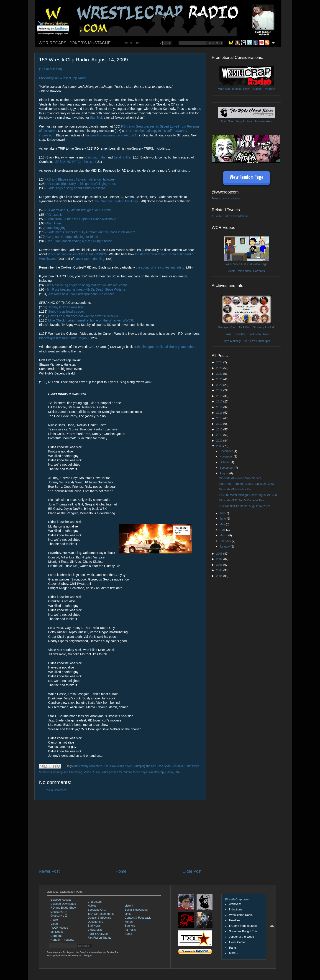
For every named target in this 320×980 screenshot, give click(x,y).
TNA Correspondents (101, 914)
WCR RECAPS (53, 43)
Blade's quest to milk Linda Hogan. (63, 338)
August (224, 473)
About (128, 934)
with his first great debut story (90, 210)
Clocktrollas (95, 930)
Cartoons (259, 271)
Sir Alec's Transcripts (257, 341)
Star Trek (96, 118)
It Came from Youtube (243, 926)
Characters (95, 902)
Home (121, 871)
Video (54, 924)
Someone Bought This (243, 931)
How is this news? (122, 766)
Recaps (223, 327)
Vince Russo (92, 772)
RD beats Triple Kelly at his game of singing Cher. (81, 184)
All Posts (130, 930)
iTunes (237, 89)
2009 (220, 446)
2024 (220, 362)
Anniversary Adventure (88, 766)
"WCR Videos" (60, 928)
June (223, 519)
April (223, 530)
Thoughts (239, 334)
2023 (220, 368)
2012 (220, 430)
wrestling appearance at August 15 (114, 135)
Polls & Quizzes (98, 934)
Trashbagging (56, 228)
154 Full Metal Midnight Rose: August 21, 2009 (249, 495)
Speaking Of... (97, 910)
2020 (220, 385)
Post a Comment (56, 790)
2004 (220, 576)
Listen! (129, 906)
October (225, 462)
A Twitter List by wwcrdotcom (230, 216)
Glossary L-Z (59, 916)
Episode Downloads (63, 904)
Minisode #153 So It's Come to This (241, 500)
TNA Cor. (244, 327)
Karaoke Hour (182, 766)
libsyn (247, 89)
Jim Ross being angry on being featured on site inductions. (87, 285)
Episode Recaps (61, 900)
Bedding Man (123, 157)
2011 (220, 435)
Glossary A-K (261, 327)
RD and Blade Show (63, 908)
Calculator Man (96, 157)
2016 (220, 407)
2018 (220, 396)
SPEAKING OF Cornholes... (75, 162)
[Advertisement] (120, 834)
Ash (106, 766)
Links (128, 914)
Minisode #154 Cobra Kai (235, 489)
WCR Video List (236, 264)
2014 (220, 418)
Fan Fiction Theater (100, 938)
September (227, 468)
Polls (266, 334)
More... (234, 953)
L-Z (272, 327)
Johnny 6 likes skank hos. (66, 307)
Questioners (95, 922)
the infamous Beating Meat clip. (116, 201)
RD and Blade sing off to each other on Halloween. (82, 179)
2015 (220, 413)
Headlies (235, 920)
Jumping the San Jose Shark (153, 766)
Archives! (235, 904)
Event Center (238, 942)
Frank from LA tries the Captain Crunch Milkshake (81, 219)
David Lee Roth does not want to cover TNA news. (83, 316)
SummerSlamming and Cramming (61, 772)
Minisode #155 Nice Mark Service (240, 478)
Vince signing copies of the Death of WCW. (78, 254)
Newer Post (49, 871)
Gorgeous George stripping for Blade (72, 237)
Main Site (224, 89)
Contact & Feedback (138, 918)
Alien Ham (54, 223)
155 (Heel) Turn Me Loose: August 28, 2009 (247, 484)
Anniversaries (263, 121)
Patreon (270, 89)
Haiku (227, 334)
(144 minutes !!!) (51, 69)
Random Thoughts (62, 940)
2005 (220, 570)
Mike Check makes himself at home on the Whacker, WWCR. (91, 320)
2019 (220, 390)
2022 (220, 374)
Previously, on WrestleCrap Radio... (64, 78)
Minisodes (244, 271)
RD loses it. (55, 215)
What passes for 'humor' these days (124, 772)
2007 (220, 559)
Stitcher (258, 89)
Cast (233, 327)
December (227, 451)
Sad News (94, 926)
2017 (220, 402)
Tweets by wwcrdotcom (227, 199)
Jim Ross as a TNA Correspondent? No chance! (82, 294)
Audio (232, 271)
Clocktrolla (254, 334)
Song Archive (244, 121)
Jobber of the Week (242, 937)
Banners (130, 926)
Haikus (92, 906)
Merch (129, 922)
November (227, 457)
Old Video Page (257, 264)
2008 (220, 554)
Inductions (236, 910)
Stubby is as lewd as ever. (67, 312)
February (226, 541)
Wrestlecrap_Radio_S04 (164, 772)
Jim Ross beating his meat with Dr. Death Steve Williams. (87, 289)
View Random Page (247, 177)
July (223, 513)
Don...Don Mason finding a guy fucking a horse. (80, 241)
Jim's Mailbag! (232, 341)
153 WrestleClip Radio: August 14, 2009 (244, 506)
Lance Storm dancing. (90, 259)
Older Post (192, 871)
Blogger (88, 956)
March (224, 535)
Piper (195, 766)
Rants (233, 948)
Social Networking (136, 910)
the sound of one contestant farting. (160, 267)
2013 (220, 424)
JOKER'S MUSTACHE (90, 43)
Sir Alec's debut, (58, 210)
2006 (220, 565)
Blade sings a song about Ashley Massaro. (76, 188)
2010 (220, 441)
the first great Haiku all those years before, (167, 347)
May (223, 524)
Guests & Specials (99, 918)
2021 (220, 379)
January (225, 547)
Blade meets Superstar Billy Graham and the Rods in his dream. (91, 232)
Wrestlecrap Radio (241, 915)
